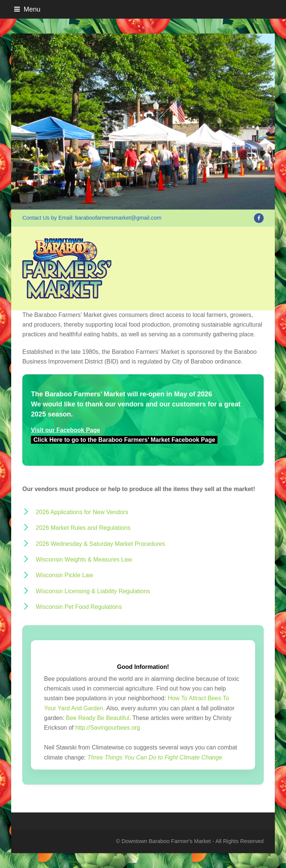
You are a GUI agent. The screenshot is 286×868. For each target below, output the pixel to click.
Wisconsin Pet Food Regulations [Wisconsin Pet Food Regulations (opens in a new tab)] (79, 607)
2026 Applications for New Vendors (82, 512)
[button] (143, 9)
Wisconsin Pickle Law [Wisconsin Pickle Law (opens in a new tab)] (64, 575)
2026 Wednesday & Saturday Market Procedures (100, 544)
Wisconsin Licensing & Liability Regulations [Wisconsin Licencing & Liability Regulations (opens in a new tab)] (93, 591)
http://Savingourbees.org (108, 728)
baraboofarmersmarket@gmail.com (118, 218)
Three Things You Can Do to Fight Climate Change (155, 757)
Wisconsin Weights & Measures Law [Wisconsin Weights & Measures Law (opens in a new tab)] (84, 559)
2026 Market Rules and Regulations (83, 528)
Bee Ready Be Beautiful (98, 718)
